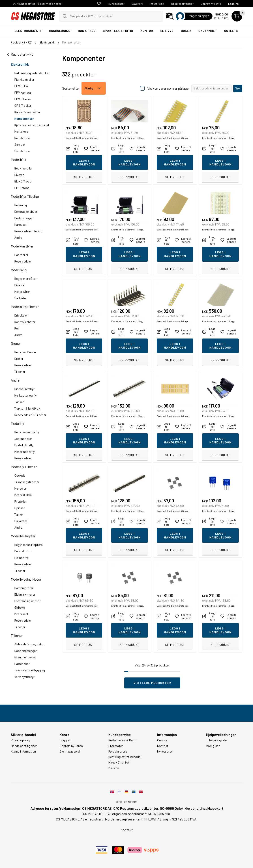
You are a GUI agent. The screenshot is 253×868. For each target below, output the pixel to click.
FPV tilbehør (23, 99)
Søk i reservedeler (182, 4)
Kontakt (163, 746)
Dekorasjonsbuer (26, 212)
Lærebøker (22, 664)
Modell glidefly (24, 445)
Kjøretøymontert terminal (32, 125)
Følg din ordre (118, 751)
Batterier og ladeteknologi (32, 73)
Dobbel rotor (23, 551)
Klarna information (23, 751)
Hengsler (20, 488)
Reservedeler (23, 261)
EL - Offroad (23, 181)
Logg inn (233, 4)
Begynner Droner (25, 352)
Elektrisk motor (25, 594)
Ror (17, 328)
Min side (114, 768)
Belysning (21, 205)
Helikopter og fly (25, 395)
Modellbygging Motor (26, 579)
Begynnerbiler (23, 168)
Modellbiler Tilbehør (25, 196)
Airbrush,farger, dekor (29, 644)
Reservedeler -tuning (28, 231)
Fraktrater (116, 746)
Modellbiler (19, 159)
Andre (18, 238)
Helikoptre (21, 558)
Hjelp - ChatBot (119, 762)
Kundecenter (116, 4)
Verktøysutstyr (24, 677)
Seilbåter (21, 298)
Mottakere (21, 131)
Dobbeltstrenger (26, 651)
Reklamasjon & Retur (122, 740)
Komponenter (24, 118)
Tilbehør (20, 372)
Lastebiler (21, 255)
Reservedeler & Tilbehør (30, 415)
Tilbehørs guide (216, 740)
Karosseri (21, 225)
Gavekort (137, 4)
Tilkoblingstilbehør (27, 482)
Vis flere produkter (152, 683)
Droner (16, 343)
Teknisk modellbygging (30, 670)
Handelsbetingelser (24, 746)
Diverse (19, 175)
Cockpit (20, 475)
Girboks (20, 607)
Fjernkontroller (24, 79)
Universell (21, 521)
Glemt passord (70, 751)
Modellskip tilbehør (25, 307)
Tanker (19, 402)
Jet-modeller (23, 439)
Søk (238, 88)
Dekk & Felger (24, 218)
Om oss (162, 740)
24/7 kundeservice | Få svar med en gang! (37, 4)
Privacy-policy (20, 740)
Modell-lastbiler (22, 246)
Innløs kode (157, 4)
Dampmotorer (24, 588)
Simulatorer (22, 151)
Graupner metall (25, 657)
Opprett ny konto (211, 4)
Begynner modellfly (27, 432)
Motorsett (21, 614)
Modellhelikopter (23, 536)
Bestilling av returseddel (125, 757)
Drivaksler (21, 315)
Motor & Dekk (23, 495)
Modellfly (17, 423)
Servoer (20, 144)
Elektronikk (20, 64)
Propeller (20, 501)
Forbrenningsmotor (27, 601)
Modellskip (19, 270)
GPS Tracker (23, 105)
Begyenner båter (25, 279)
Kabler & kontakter (27, 112)
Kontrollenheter (25, 322)
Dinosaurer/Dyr (24, 389)
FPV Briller (21, 86)
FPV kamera (23, 92)
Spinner (19, 508)
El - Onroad (22, 188)
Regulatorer (22, 138)
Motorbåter (22, 292)
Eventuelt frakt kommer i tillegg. (82, 167)
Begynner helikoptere (28, 545)
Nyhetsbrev (165, 751)
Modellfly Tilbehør (24, 467)
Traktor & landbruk (27, 408)
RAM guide (213, 746)
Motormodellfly (24, 452)
